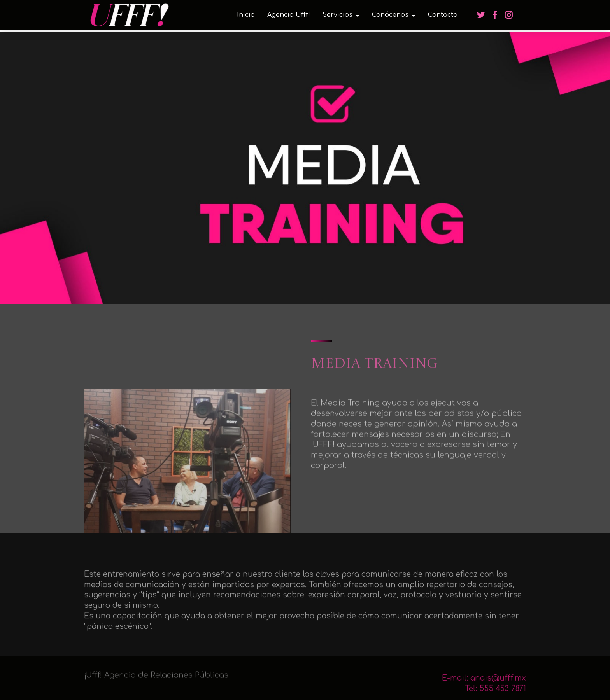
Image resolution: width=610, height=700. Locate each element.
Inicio (246, 15)
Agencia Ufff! (289, 15)
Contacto (443, 15)
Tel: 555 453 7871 (495, 693)
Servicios (337, 15)
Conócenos (390, 15)
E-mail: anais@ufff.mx (484, 682)
